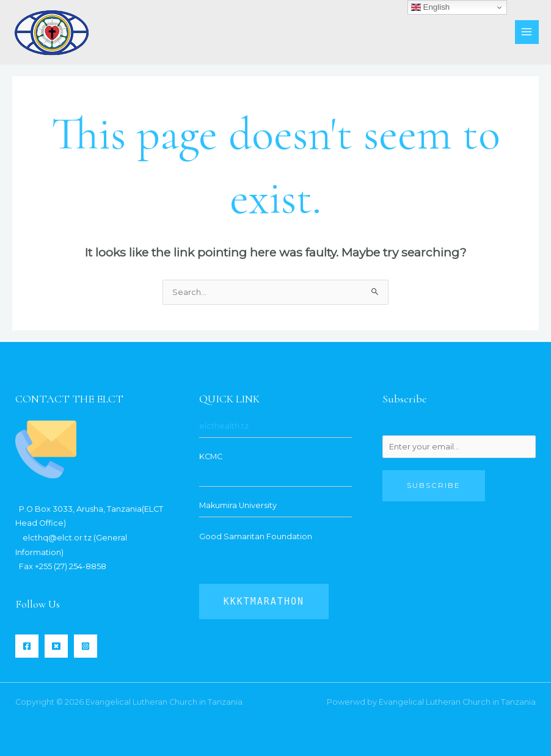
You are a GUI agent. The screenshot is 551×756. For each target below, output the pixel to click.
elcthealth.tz (224, 426)
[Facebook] (27, 646)
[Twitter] (56, 646)
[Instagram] (86, 646)
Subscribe (434, 485)
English (430, 7)
